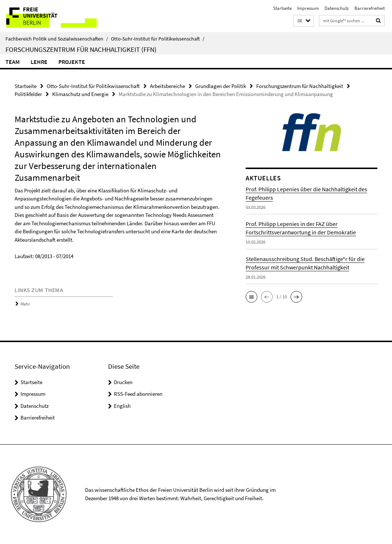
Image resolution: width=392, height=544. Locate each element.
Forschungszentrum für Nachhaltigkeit (300, 86)
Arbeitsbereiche (168, 86)
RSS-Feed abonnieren (138, 394)
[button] (303, 21)
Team (13, 62)
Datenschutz (337, 8)
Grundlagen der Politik (221, 86)
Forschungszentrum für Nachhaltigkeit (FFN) (81, 49)
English (122, 406)
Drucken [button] (123, 382)
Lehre (39, 62)
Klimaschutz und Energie (80, 94)
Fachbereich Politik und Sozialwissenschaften (57, 39)
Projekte (72, 62)
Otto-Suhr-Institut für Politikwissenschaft (158, 39)
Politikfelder (28, 94)
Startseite (282, 8)
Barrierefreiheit (370, 8)
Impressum (308, 8)
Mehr (25, 304)
